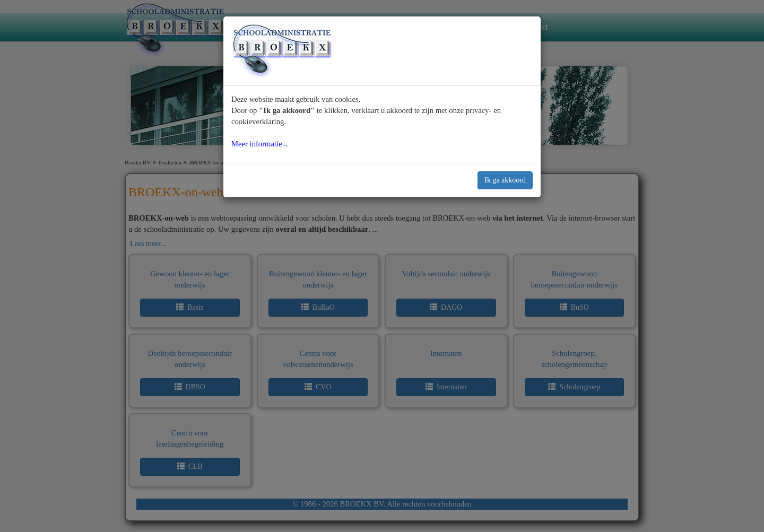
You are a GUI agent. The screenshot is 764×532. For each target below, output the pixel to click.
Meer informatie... (260, 144)
